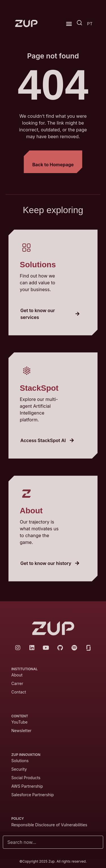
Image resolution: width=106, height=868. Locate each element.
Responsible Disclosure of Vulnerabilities (50, 825)
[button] (69, 23)
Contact (19, 692)
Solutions (20, 761)
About (17, 675)
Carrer (17, 683)
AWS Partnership (27, 786)
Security (19, 769)
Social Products (26, 778)
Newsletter (21, 731)
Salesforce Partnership (33, 795)
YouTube (19, 722)
